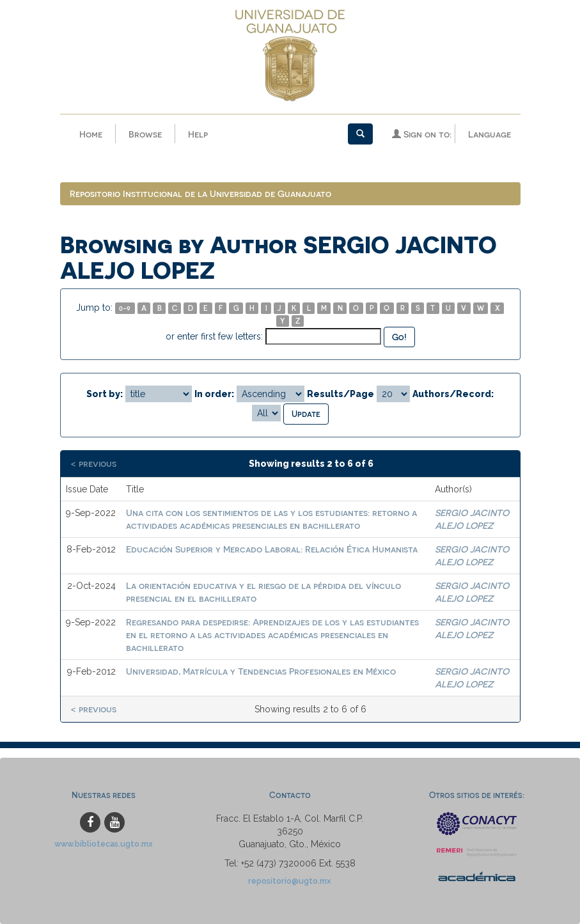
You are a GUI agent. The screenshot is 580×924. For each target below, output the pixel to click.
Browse (145, 134)
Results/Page (341, 394)
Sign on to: (422, 134)
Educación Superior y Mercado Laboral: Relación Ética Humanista (272, 549)
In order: (214, 394)
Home (91, 134)
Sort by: (105, 394)
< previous (93, 463)
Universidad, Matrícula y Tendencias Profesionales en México (261, 671)
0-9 (125, 308)
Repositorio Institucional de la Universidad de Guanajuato (200, 193)
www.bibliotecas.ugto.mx (104, 844)
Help (198, 134)
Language (490, 134)
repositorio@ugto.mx (290, 881)
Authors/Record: (453, 394)
